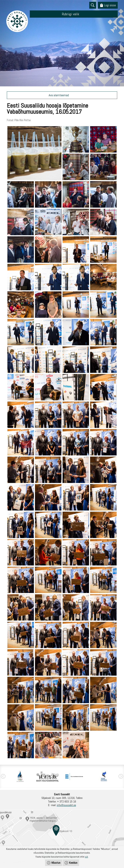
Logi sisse (110, 5)
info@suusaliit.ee (66, 805)
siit (86, 857)
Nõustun (56, 863)
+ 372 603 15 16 (67, 802)
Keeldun (73, 863)
